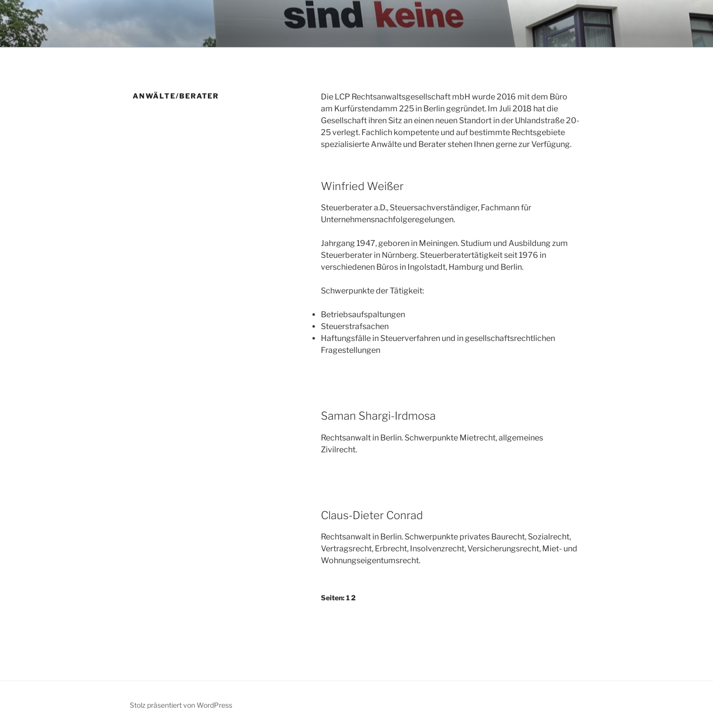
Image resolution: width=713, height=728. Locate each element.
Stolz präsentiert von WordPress (181, 705)
